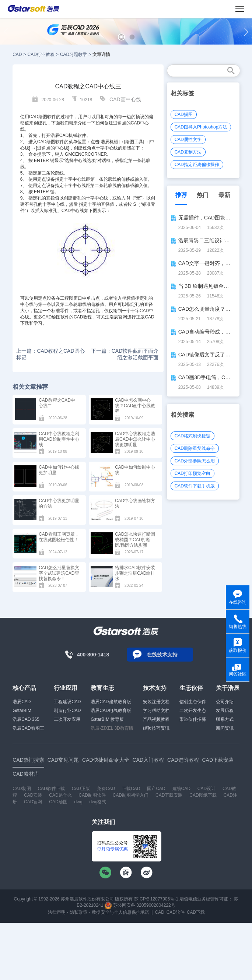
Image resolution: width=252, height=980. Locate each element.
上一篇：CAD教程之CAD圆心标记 (50, 354)
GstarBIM (22, 711)
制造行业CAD (67, 711)
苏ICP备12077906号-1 (156, 899)
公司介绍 (225, 702)
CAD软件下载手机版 (195, 486)
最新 (224, 195)
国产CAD (156, 789)
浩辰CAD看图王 (28, 728)
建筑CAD (181, 789)
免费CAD (106, 789)
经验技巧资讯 (156, 728)
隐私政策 (78, 912)
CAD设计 (206, 789)
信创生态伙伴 (193, 702)
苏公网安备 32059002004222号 (140, 905)
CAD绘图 (46, 142)
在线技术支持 (162, 655)
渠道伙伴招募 (193, 719)
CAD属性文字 (188, 140)
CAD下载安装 (169, 795)
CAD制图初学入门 (131, 795)
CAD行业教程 (41, 54)
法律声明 (57, 912)
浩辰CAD (22, 702)
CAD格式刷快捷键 (192, 436)
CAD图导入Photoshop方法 (201, 127)
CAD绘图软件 (43, 117)
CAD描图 (184, 114)
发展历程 (225, 711)
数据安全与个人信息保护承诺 (120, 912)
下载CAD (131, 789)
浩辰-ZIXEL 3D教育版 (112, 728)
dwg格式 (98, 802)
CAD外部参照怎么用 (195, 461)
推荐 (181, 195)
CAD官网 (33, 802)
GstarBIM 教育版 (107, 719)
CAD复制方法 (188, 152)
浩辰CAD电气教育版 (111, 711)
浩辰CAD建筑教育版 (111, 702)
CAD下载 (196, 912)
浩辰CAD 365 (26, 719)
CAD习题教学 (73, 54)
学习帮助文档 (156, 711)
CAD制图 (22, 789)
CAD (17, 54)
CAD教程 (83, 317)
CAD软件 (176, 912)
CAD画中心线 (125, 99)
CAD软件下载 (51, 789)
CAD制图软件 (92, 795)
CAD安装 (33, 795)
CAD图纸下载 (203, 795)
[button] (121, 37)
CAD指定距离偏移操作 (197, 165)
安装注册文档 (156, 702)
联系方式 (225, 719)
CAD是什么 (60, 795)
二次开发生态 (193, 711)
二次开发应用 (67, 719)
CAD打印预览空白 (192, 473)
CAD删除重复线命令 (195, 448)
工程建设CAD (67, 702)
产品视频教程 (156, 719)
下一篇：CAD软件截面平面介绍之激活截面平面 (125, 354)
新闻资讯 (225, 728)
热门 (203, 195)
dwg (78, 802)
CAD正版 (81, 789)
